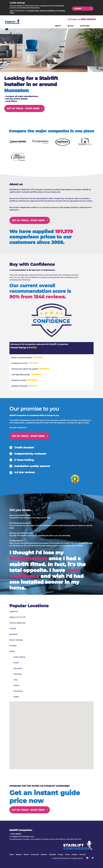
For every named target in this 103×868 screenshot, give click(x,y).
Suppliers (85, 26)
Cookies (74, 854)
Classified (52, 854)
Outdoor (44, 854)
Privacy (60, 854)
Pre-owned (35, 854)
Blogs (70, 26)
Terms (67, 854)
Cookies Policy (33, 11)
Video (12, 854)
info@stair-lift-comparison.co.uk (23, 837)
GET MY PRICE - (23, 109)
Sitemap (82, 854)
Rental (26, 854)
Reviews (19, 854)
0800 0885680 (88, 19)
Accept (78, 9)
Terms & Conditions (48, 11)
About (58, 26)
